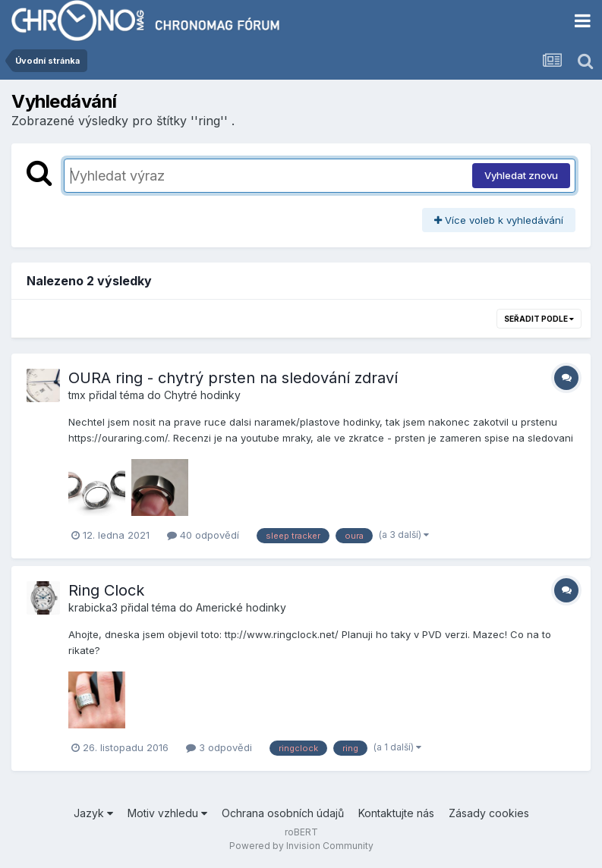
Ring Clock (106, 590)
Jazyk (93, 813)
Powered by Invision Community (301, 846)
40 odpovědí (203, 535)
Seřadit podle (539, 319)
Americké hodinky (241, 607)
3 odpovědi (219, 747)
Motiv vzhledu (167, 813)
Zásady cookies (489, 813)
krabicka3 (93, 607)
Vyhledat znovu (521, 175)
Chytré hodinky (202, 395)
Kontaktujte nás (396, 813)
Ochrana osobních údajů (283, 813)
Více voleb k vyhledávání (499, 220)
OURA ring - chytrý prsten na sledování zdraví (233, 378)
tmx (77, 395)
